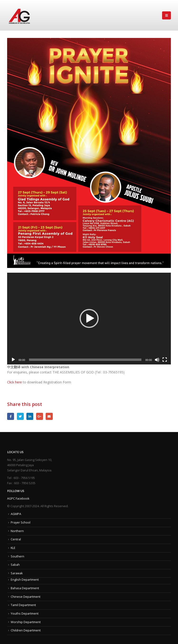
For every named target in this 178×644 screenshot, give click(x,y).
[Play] (13, 360)
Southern (17, 556)
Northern (17, 531)
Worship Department (26, 622)
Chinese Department (26, 597)
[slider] (85, 360)
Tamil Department (23, 605)
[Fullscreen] (165, 360)
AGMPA (16, 514)
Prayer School (21, 522)
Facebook (11, 416)
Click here (14, 382)
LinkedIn (30, 416)
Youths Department (25, 614)
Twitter (20, 416)
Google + (40, 416)
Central (16, 539)
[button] (89, 318)
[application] (89, 319)
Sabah (15, 565)
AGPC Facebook (18, 499)
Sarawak (17, 573)
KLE (13, 548)
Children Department (26, 630)
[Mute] (157, 360)
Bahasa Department (25, 588)
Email (49, 416)
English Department (25, 580)
